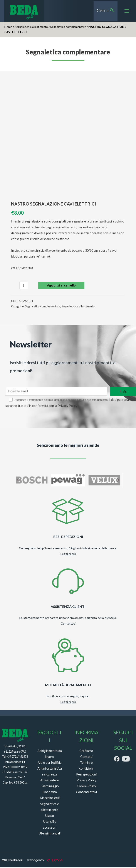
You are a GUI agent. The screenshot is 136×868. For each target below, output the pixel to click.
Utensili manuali (50, 834)
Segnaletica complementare (68, 29)
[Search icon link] (106, 12)
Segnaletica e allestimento (31, 29)
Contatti (86, 758)
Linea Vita (50, 793)
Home (8, 29)
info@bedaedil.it (15, 763)
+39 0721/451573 (17, 758)
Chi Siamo (86, 752)
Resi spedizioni (86, 775)
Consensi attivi (86, 793)
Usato (50, 817)
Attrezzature (50, 781)
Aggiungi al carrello (61, 287)
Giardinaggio (50, 787)
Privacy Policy (89, 407)
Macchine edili (50, 799)
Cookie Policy (86, 787)
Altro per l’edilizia (50, 763)
